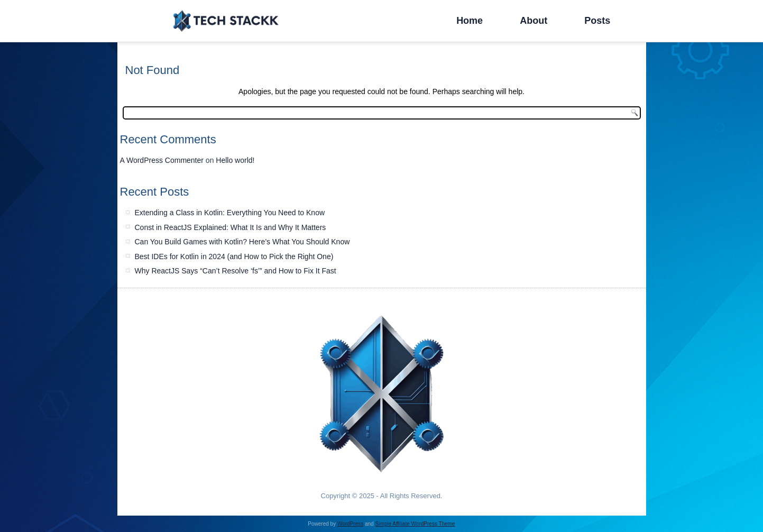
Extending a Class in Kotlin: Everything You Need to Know (230, 213)
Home (470, 21)
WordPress (350, 524)
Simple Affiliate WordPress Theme (415, 524)
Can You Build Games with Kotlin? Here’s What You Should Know (242, 242)
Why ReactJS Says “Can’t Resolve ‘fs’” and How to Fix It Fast (236, 271)
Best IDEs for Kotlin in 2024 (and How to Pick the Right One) (234, 256)
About (534, 21)
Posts (597, 21)
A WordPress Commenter (162, 160)
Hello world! (235, 160)
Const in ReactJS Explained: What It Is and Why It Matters (231, 227)
